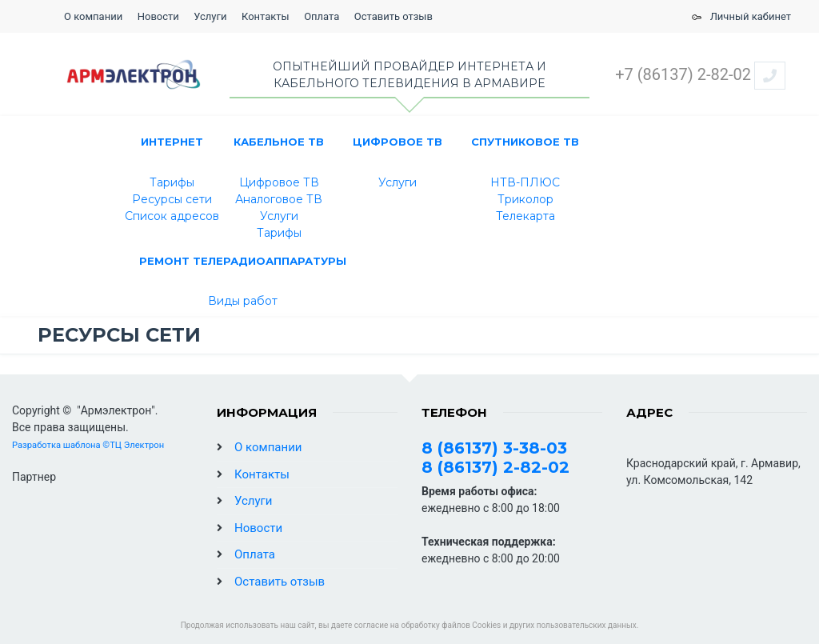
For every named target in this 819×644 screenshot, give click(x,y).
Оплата (322, 16)
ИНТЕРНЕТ (172, 142)
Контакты (266, 16)
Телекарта (525, 216)
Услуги (210, 16)
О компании (93, 16)
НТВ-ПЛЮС (525, 182)
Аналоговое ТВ (279, 199)
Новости (158, 16)
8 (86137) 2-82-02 (495, 467)
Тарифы (172, 182)
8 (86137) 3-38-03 (494, 448)
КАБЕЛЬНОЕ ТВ (279, 142)
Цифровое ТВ (279, 182)
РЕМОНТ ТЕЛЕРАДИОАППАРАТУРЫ (243, 261)
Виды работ (243, 301)
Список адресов (172, 216)
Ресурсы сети (172, 199)
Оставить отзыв (394, 16)
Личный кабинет (739, 16)
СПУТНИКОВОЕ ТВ (525, 142)
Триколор (525, 199)
